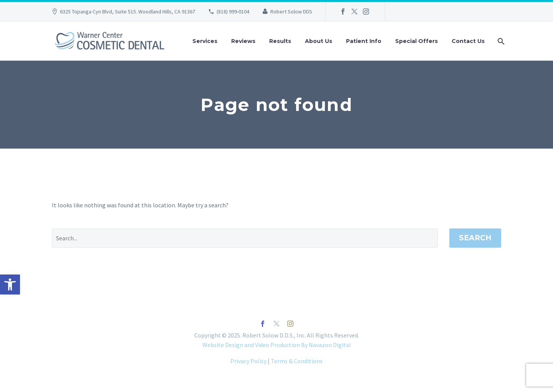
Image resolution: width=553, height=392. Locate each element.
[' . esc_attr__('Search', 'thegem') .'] (245, 238)
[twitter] (276, 324)
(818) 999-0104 (233, 12)
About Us (319, 41)
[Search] (500, 41)
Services (205, 41)
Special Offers (416, 41)
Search (475, 238)
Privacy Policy (248, 361)
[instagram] (290, 324)
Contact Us (468, 41)
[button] (10, 284)
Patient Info (364, 41)
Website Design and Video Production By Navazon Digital (277, 345)
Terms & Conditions (297, 361)
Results (280, 41)
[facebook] (263, 324)
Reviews (243, 41)
